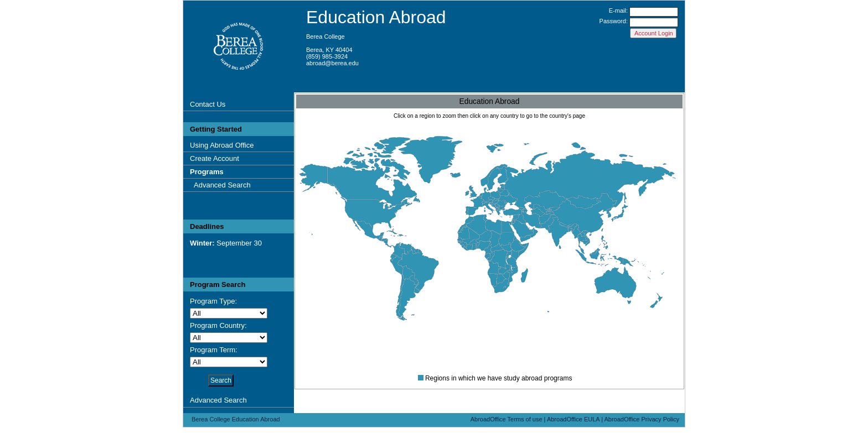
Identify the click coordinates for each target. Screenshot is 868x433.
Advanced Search (222, 185)
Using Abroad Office (222, 145)
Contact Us (208, 104)
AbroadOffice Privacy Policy (642, 419)
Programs (207, 172)
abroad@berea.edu (332, 63)
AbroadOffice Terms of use (507, 419)
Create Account (215, 158)
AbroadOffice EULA (573, 419)
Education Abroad (376, 17)
